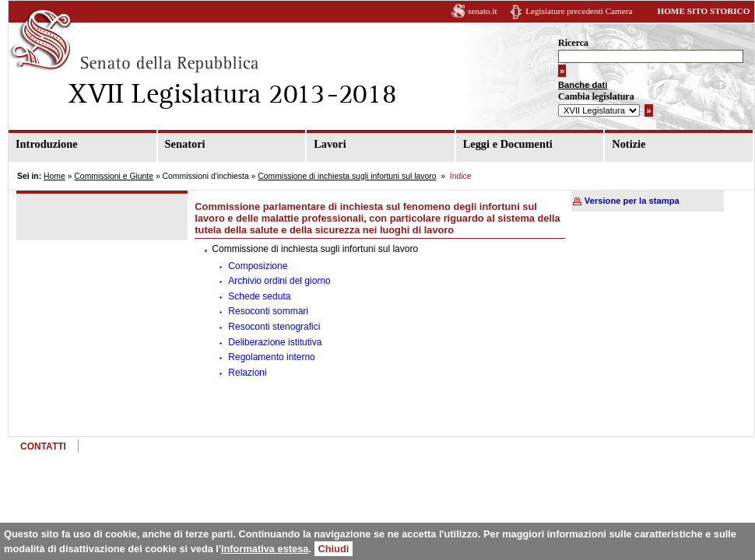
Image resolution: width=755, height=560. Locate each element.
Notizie (629, 144)
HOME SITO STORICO (703, 11)
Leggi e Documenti (508, 144)
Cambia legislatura (596, 96)
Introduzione (47, 144)
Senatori (185, 144)
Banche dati (583, 85)
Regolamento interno (271, 357)
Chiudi (334, 549)
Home (54, 176)
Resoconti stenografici (274, 327)
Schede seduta (259, 296)
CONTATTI (43, 446)
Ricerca (573, 43)
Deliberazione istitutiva (275, 342)
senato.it (483, 11)
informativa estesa (265, 549)
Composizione (258, 266)
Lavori (330, 144)
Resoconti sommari (268, 311)
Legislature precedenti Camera (579, 11)
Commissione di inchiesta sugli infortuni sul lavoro (347, 176)
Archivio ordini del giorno (279, 281)
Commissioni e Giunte (114, 176)
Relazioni (247, 373)
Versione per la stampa (632, 201)
